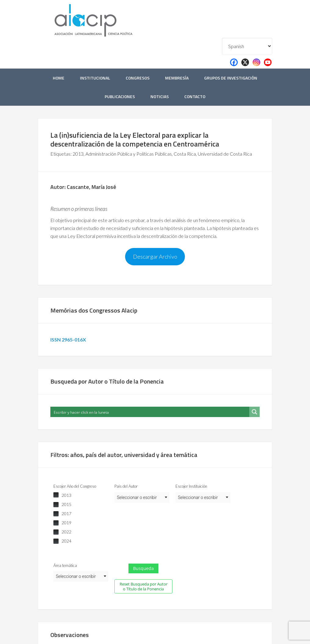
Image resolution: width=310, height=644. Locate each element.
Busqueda (143, 568)
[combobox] (142, 497)
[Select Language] (247, 46)
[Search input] (150, 412)
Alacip (108, 19)
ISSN (69, 340)
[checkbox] (81, 495)
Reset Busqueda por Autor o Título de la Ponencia (144, 586)
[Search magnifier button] (254, 412)
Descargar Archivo (155, 257)
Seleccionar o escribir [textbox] (137, 497)
